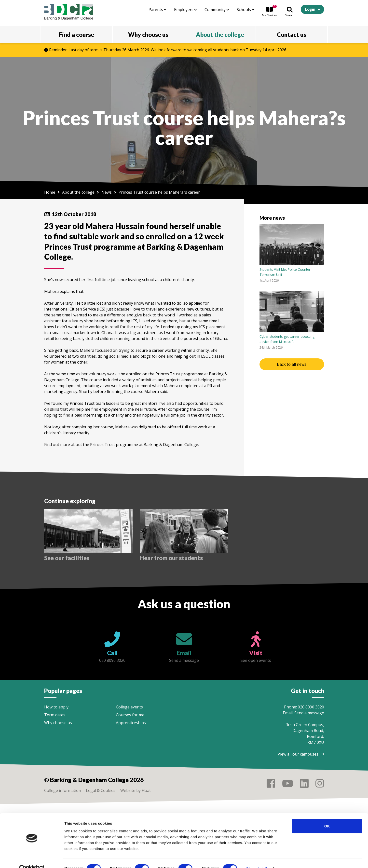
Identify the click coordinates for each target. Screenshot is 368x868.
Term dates (55, 715)
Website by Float (136, 790)
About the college (78, 192)
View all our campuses (301, 754)
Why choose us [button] (148, 34)
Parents (157, 10)
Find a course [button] (76, 34)
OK (327, 816)
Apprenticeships (131, 723)
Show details (258, 858)
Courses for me (130, 715)
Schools (245, 10)
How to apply (56, 707)
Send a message (309, 713)
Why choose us (58, 723)
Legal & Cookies (101, 790)
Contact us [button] (292, 34)
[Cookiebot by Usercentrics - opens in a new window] (32, 858)
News (107, 192)
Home (50, 192)
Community (217, 10)
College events (129, 707)
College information (63, 790)
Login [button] (310, 9)
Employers (185, 10)
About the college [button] (220, 34)
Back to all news (292, 364)
